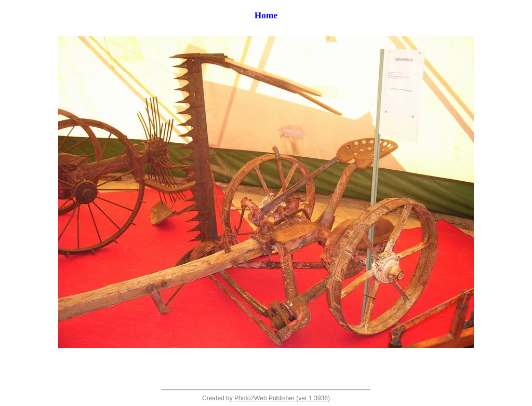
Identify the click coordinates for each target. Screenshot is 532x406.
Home (266, 15)
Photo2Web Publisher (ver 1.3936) (282, 398)
